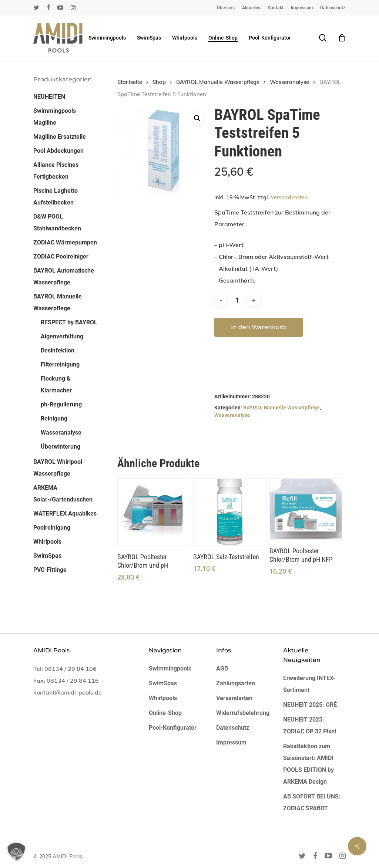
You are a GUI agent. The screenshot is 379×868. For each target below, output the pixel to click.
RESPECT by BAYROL (69, 322)
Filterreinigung (60, 364)
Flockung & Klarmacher (56, 384)
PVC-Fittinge (50, 570)
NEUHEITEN (49, 97)
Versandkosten (289, 197)
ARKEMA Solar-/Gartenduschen (63, 494)
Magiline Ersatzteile (60, 137)
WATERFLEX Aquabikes (65, 514)
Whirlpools (47, 542)
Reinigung (54, 418)
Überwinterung (61, 447)
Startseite (130, 82)
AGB (222, 668)
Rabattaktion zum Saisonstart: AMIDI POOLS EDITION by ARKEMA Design (308, 764)
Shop (159, 82)
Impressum (231, 742)
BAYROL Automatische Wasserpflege (64, 276)
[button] (197, 118)
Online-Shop (165, 713)
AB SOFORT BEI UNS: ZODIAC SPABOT (312, 802)
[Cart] (342, 38)
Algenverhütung (62, 336)
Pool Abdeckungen (58, 151)
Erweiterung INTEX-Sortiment (309, 684)
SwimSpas (47, 556)
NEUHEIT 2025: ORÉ (310, 705)
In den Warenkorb (259, 327)
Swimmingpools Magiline (55, 117)
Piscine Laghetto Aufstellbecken (56, 197)
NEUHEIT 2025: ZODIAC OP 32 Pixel (310, 725)
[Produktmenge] (237, 300)
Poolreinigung (52, 528)
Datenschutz (233, 728)
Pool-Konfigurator (173, 728)
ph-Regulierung (61, 404)
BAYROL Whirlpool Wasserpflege (58, 468)
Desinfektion (58, 350)
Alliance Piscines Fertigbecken (56, 171)
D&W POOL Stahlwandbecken (57, 222)
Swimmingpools (170, 668)
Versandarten (234, 698)
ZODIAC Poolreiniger (61, 256)
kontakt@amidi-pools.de (68, 692)
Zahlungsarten (236, 683)
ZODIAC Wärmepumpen (65, 242)
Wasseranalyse (61, 433)
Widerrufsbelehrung (243, 713)
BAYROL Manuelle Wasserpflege (58, 302)
